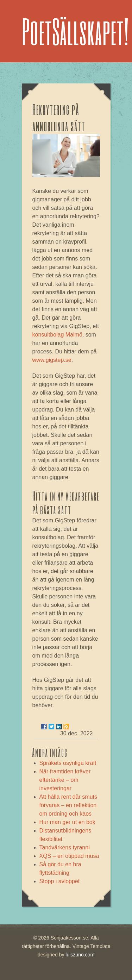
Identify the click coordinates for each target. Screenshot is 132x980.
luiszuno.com (80, 955)
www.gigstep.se (52, 360)
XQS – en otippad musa (69, 856)
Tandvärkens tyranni (65, 847)
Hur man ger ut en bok (67, 822)
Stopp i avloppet (60, 881)
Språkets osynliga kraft (68, 763)
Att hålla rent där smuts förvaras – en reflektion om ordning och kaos (68, 805)
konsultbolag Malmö (57, 335)
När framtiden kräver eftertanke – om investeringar (65, 780)
